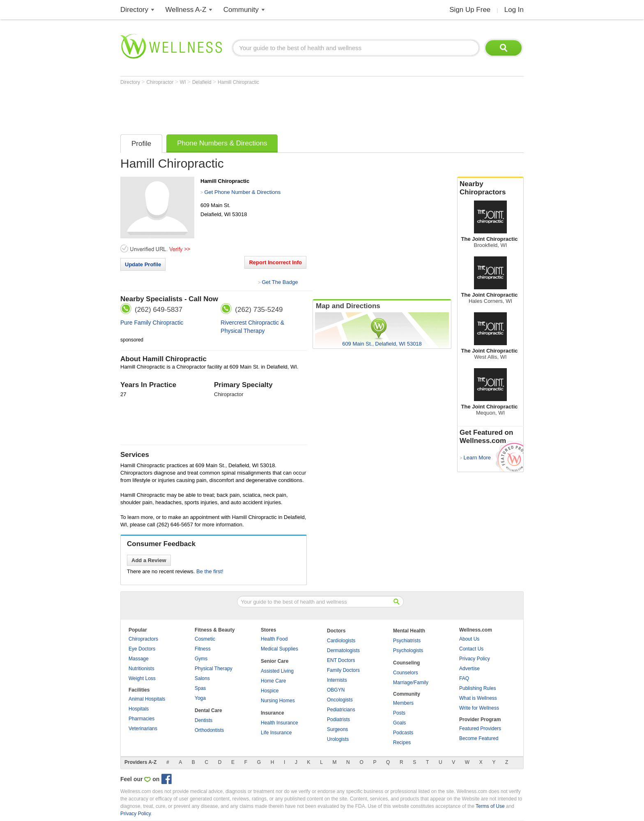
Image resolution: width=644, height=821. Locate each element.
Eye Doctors (142, 649)
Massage (139, 659)
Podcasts (403, 733)
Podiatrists (338, 720)
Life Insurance (276, 733)
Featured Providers (480, 729)
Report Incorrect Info (275, 262)
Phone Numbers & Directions (222, 143)
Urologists (338, 739)
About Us (469, 639)
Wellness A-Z (186, 10)
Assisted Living (277, 671)
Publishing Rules (477, 688)
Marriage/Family (411, 683)
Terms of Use (490, 806)
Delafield (202, 82)
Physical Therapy (214, 669)
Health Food (274, 639)
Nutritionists (141, 669)
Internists (337, 680)
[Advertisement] (270, 108)
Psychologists (408, 650)
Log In (514, 10)
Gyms (201, 659)
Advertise (469, 669)
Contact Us (471, 649)
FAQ (464, 678)
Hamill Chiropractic (238, 82)
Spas (200, 688)
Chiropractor (160, 82)
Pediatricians (341, 710)
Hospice (270, 691)
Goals (399, 723)
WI (184, 82)
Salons (202, 678)
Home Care (273, 681)
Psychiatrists (407, 641)
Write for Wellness (479, 708)
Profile (141, 144)
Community (241, 10)
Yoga (200, 698)
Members (403, 703)
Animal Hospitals (147, 699)
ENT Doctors (341, 660)
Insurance (273, 713)
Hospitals (139, 709)
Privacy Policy (475, 659)
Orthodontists (209, 730)
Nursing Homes (278, 701)
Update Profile (143, 264)
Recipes (402, 743)
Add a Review (149, 560)
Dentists (204, 720)
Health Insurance (279, 723)
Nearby (490, 188)
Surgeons (337, 729)
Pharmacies (141, 719)
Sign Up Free (470, 10)
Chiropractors (143, 639)
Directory (134, 10)
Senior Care (275, 661)
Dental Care (208, 710)
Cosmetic (205, 639)
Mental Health (409, 631)
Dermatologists (343, 650)
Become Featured (479, 738)
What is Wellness (478, 698)
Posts (399, 713)
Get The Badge (280, 282)
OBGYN (336, 690)
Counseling (406, 663)
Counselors (406, 673)
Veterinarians (143, 729)
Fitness (203, 649)
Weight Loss (142, 678)
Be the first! (210, 571)
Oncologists (340, 700)
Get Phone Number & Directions (242, 192)
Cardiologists (341, 641)
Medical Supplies (279, 649)
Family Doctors (343, 670)
